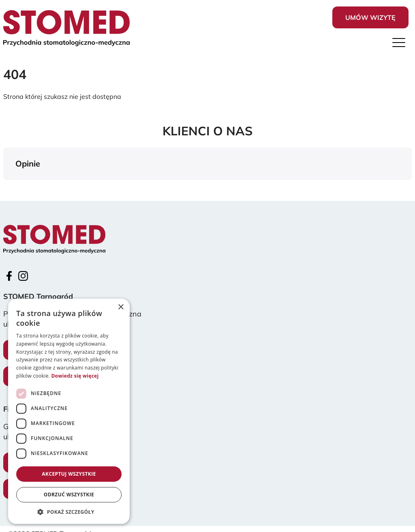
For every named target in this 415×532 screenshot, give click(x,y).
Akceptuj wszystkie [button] (69, 474)
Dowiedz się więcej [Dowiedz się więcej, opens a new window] (75, 376)
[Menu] (399, 45)
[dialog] (69, 411)
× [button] (121, 307)
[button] (6, 188)
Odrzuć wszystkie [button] (69, 495)
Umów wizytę (370, 17)
